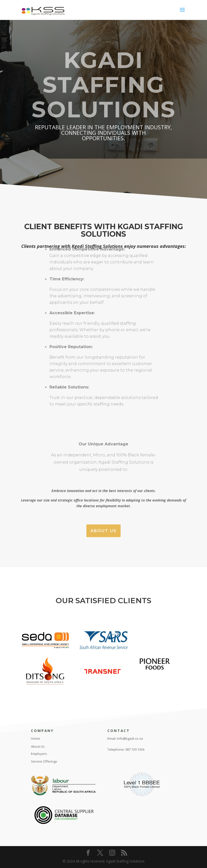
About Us (103, 531)
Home (35, 738)
